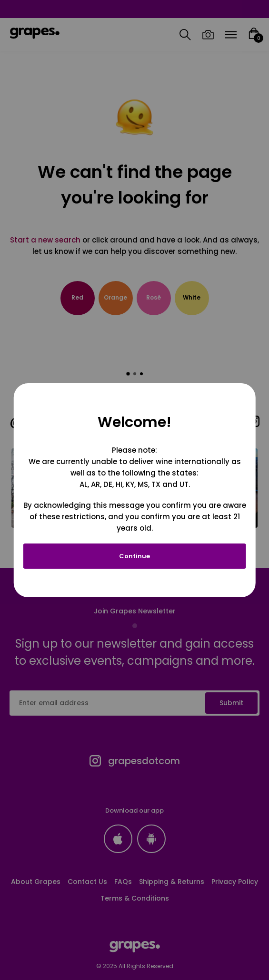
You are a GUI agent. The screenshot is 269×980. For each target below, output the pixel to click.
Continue (134, 556)
